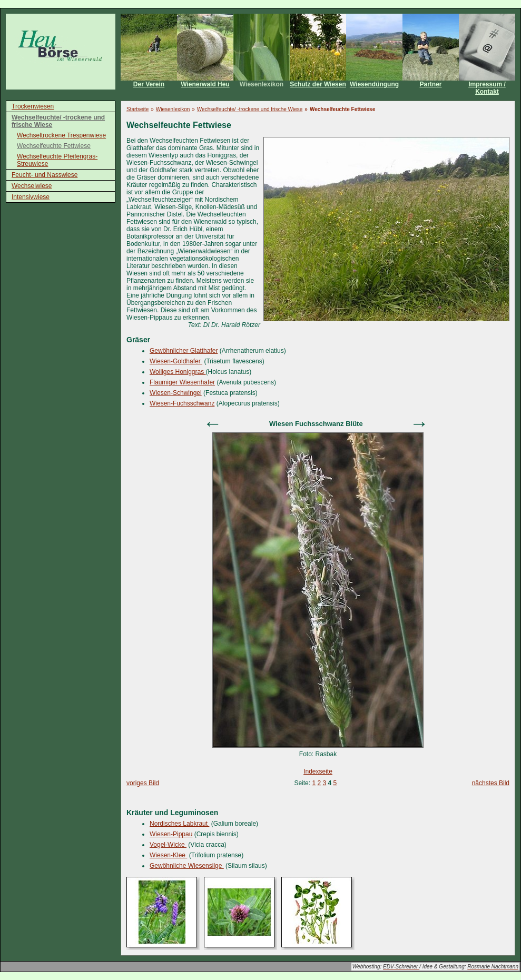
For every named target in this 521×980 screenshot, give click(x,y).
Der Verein (149, 84)
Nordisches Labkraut (179, 824)
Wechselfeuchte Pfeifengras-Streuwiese (57, 160)
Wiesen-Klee (168, 855)
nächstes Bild (491, 783)
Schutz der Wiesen (318, 84)
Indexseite (318, 771)
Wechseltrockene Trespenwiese (61, 135)
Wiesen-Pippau (171, 834)
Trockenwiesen (33, 106)
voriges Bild (143, 783)
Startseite (137, 109)
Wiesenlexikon (262, 84)
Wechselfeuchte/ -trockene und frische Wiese (58, 121)
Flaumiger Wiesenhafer (182, 382)
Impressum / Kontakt (487, 88)
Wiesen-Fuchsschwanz (182, 403)
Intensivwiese (31, 197)
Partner (430, 84)
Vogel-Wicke (168, 845)
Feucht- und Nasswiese (45, 175)
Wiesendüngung (374, 84)
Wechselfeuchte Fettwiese (54, 146)
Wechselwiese (32, 186)
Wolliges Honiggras (178, 372)
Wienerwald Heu (205, 84)
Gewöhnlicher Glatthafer (184, 351)
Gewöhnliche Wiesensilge (187, 866)
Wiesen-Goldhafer (176, 361)
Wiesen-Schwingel (176, 393)
